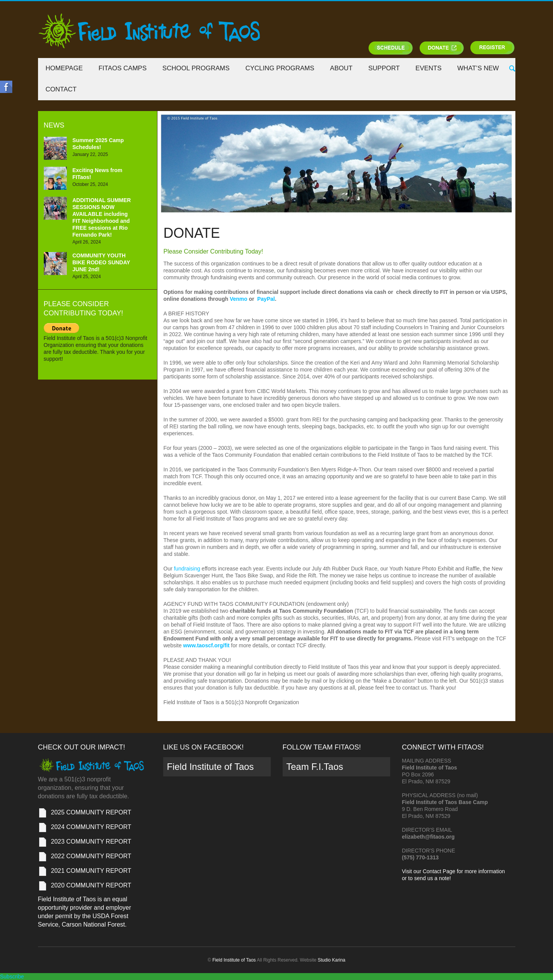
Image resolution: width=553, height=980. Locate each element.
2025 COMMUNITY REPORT (91, 812)
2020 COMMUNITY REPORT (91, 885)
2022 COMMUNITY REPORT (91, 856)
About (341, 68)
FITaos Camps (122, 68)
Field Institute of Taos (210, 767)
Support (384, 68)
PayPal (266, 299)
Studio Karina (331, 960)
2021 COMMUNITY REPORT (91, 871)
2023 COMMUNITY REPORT (91, 842)
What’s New (478, 68)
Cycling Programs (280, 68)
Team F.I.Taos (315, 767)
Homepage (64, 68)
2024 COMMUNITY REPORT (91, 827)
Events (429, 68)
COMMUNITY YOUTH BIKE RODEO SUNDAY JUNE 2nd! (101, 262)
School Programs (196, 68)
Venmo (238, 299)
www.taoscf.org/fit (206, 645)
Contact (61, 89)
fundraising (187, 569)
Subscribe (12, 977)
